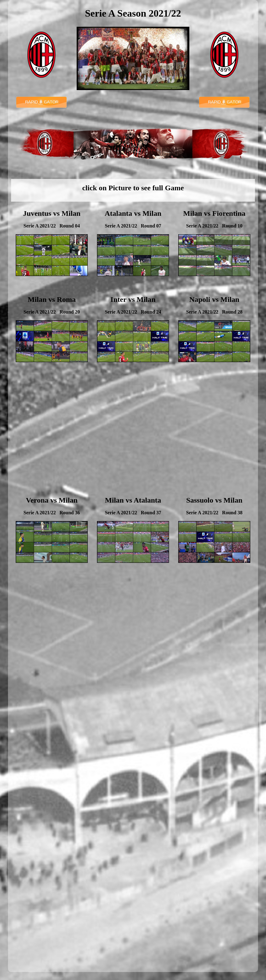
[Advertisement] (133, 436)
